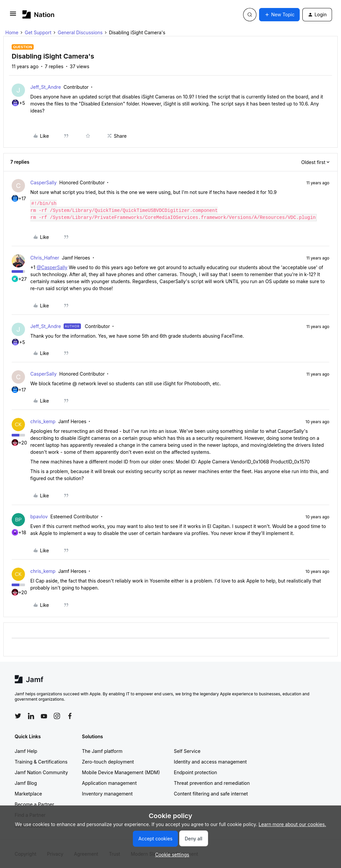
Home (12, 32)
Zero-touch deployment (108, 762)
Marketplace (28, 794)
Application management (109, 783)
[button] (13, 16)
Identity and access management (210, 762)
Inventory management (107, 794)
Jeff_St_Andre (46, 87)
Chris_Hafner (45, 258)
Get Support (38, 32)
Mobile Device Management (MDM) (121, 772)
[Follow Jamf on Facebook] (70, 716)
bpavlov (39, 517)
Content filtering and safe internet (211, 794)
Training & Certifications (41, 762)
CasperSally (43, 182)
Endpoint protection (195, 772)
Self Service (187, 751)
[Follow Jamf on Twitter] (18, 716)
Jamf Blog (26, 783)
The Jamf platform (102, 751)
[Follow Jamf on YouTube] (44, 716)
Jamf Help (26, 751)
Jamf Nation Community (41, 772)
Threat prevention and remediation (212, 783)
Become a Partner (34, 804)
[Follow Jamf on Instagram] (57, 716)
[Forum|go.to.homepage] (38, 14)
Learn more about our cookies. (293, 824)
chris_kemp (43, 421)
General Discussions (80, 32)
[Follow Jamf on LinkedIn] (31, 716)
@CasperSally (52, 267)
